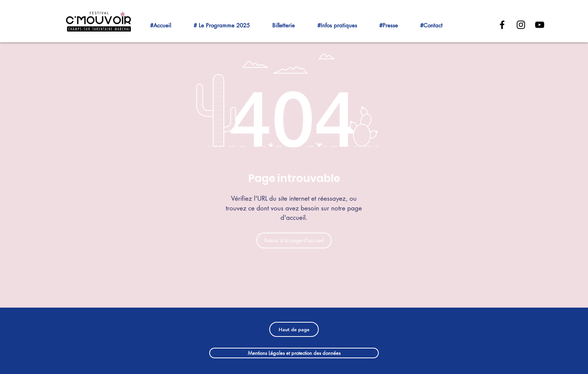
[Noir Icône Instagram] (521, 25)
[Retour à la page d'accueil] (294, 240)
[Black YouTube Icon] (540, 25)
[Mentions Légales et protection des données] (294, 353)
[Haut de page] (294, 329)
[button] (228, 22)
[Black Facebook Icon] (502, 25)
